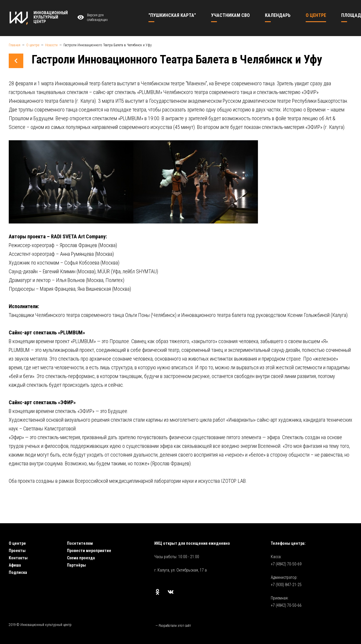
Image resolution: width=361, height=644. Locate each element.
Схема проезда (81, 558)
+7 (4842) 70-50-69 (286, 564)
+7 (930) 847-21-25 (286, 585)
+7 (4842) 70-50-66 (286, 605)
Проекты (17, 551)
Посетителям (80, 543)
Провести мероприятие (89, 551)
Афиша (15, 565)
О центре (17, 543)
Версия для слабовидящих (92, 18)
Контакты (18, 558)
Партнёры (76, 565)
